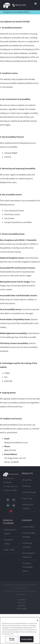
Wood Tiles (27, 480)
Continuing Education (27, 545)
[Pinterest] (14, 506)
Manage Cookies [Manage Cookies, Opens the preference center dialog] (12, 639)
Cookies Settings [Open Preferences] (22, 609)
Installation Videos (9, 542)
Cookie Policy (22, 606)
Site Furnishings (29, 492)
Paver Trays (28, 498)
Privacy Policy (22, 600)
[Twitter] (14, 500)
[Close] (37, 620)
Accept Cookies (27, 639)
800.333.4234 (21, 5)
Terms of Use (22, 603)
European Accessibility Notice (28, 567)
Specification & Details (10, 532)
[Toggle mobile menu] (36, 4)
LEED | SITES (10, 550)
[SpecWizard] (11, 511)
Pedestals (27, 486)
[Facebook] (8, 500)
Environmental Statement (29, 555)
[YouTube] (8, 506)
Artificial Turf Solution (28, 507)
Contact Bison (29, 527)
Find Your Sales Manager (29, 535)
